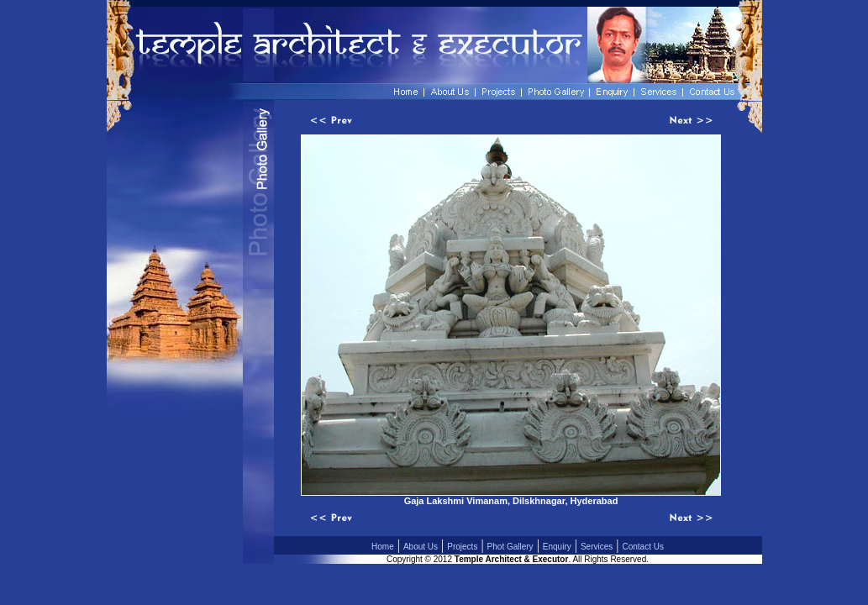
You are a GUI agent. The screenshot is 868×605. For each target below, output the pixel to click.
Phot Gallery (510, 547)
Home (383, 547)
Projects (462, 547)
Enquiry (557, 547)
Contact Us (643, 547)
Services (597, 547)
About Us (421, 547)
